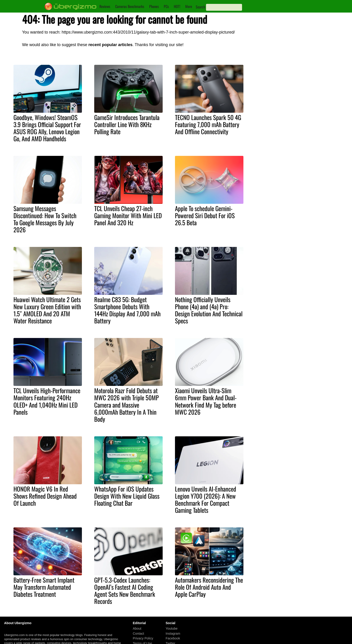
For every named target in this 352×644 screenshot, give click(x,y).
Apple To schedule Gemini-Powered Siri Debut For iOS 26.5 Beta (205, 215)
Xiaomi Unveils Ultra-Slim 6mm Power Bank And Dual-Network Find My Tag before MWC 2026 (206, 401)
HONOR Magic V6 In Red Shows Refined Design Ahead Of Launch (45, 496)
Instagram (173, 634)
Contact (138, 634)
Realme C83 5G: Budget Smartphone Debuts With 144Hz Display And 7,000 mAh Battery (127, 310)
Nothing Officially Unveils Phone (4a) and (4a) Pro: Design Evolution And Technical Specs (209, 310)
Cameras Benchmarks (130, 6)
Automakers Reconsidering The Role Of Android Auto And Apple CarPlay (209, 587)
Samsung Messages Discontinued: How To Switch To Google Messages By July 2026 (45, 219)
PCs (166, 6)
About (137, 628)
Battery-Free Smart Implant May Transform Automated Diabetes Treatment (44, 587)
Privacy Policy (143, 638)
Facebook (173, 638)
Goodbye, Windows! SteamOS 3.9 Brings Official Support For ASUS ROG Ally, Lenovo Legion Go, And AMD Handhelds (47, 128)
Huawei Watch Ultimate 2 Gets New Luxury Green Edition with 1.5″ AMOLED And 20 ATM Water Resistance (47, 310)
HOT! (177, 6)
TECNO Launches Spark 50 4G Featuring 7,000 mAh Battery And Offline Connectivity (208, 124)
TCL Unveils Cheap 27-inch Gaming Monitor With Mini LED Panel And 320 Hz (128, 215)
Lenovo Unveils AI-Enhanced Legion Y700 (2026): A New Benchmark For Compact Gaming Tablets (206, 499)
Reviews (105, 6)
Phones (154, 6)
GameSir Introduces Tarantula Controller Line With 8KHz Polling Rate (127, 124)
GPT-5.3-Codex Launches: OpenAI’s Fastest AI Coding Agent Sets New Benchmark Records (125, 590)
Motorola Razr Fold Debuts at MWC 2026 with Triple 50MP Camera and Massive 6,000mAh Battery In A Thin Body (126, 405)
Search (200, 7)
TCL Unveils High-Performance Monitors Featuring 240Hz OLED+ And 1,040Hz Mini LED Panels (47, 401)
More (189, 6)
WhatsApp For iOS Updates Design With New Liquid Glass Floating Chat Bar (127, 496)
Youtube (172, 628)
